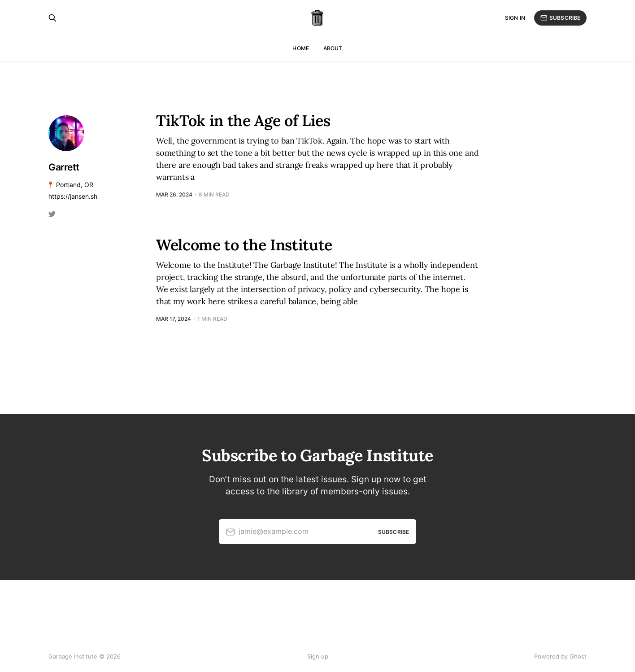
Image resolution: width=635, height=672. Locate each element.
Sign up (318, 656)
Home (300, 48)
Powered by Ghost (560, 656)
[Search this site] (52, 18)
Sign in (515, 18)
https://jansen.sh (73, 196)
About (333, 48)
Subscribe (560, 18)
